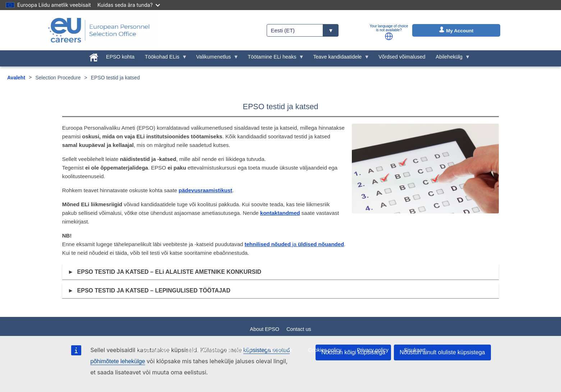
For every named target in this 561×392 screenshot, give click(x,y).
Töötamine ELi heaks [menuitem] (273, 59)
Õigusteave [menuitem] (279, 350)
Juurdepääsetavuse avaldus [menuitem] (219, 350)
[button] (389, 36)
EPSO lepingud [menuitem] (153, 350)
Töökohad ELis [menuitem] (164, 59)
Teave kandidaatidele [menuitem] (339, 59)
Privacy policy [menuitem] (373, 350)
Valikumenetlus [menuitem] (215, 59)
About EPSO (265, 329)
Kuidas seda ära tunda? (129, 5)
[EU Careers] (99, 30)
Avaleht (16, 78)
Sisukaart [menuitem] (415, 350)
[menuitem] (94, 56)
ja (295, 244)
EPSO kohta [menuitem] (120, 57)
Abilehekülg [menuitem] (450, 59)
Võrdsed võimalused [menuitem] (402, 57)
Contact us (299, 329)
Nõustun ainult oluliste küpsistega (442, 352)
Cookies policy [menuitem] (325, 350)
